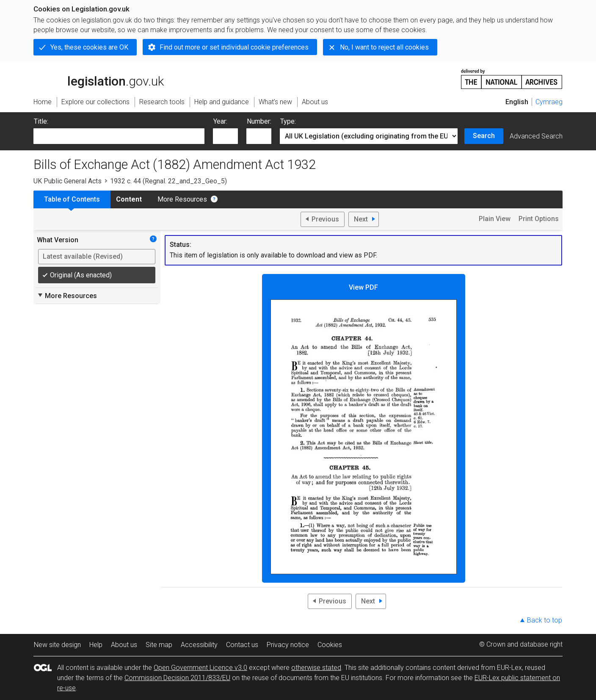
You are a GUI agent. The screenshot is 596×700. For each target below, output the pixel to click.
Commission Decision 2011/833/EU (177, 678)
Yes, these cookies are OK (89, 47)
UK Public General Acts (68, 181)
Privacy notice (288, 645)
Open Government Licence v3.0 (200, 668)
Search (484, 136)
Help (96, 645)
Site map (159, 645)
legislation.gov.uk (99, 78)
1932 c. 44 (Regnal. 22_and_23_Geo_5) (168, 181)
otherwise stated (316, 668)
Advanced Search (536, 136)
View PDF (364, 429)
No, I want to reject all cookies (384, 47)
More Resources (182, 199)
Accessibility (199, 645)
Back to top (545, 620)
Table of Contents (72, 199)
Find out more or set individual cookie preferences (234, 47)
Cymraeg (549, 102)
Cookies (330, 645)
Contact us (242, 645)
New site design (57, 645)
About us (124, 645)
